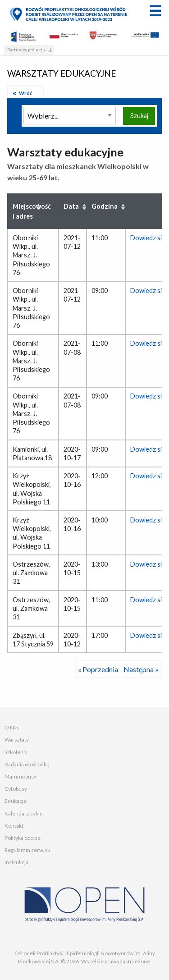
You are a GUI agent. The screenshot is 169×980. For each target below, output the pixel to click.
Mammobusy (21, 776)
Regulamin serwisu (27, 850)
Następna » (141, 669)
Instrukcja (16, 862)
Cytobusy (16, 789)
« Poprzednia (98, 669)
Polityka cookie (23, 838)
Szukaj (139, 116)
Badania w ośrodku (27, 764)
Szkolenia (16, 752)
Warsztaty (17, 740)
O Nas (12, 727)
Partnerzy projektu (26, 50)
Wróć (25, 93)
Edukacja (15, 801)
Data (71, 206)
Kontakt (14, 826)
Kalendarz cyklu (24, 813)
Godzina (105, 206)
